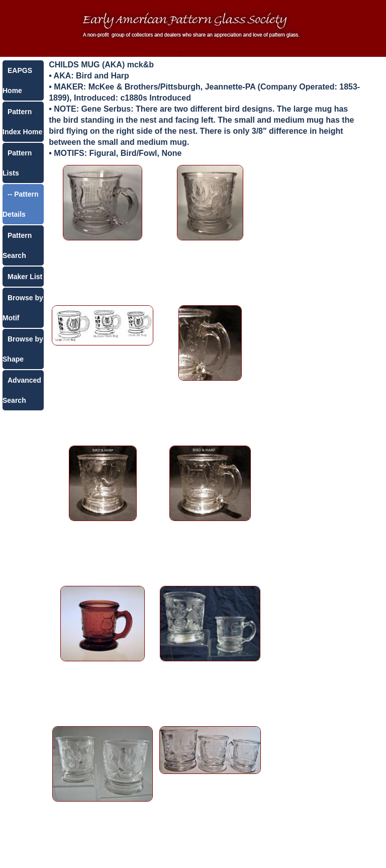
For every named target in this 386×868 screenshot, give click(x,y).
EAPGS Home (17, 80)
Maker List (25, 277)
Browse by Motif (23, 308)
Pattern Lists (17, 163)
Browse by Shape (23, 349)
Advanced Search (22, 390)
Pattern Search (17, 245)
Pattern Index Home (22, 122)
